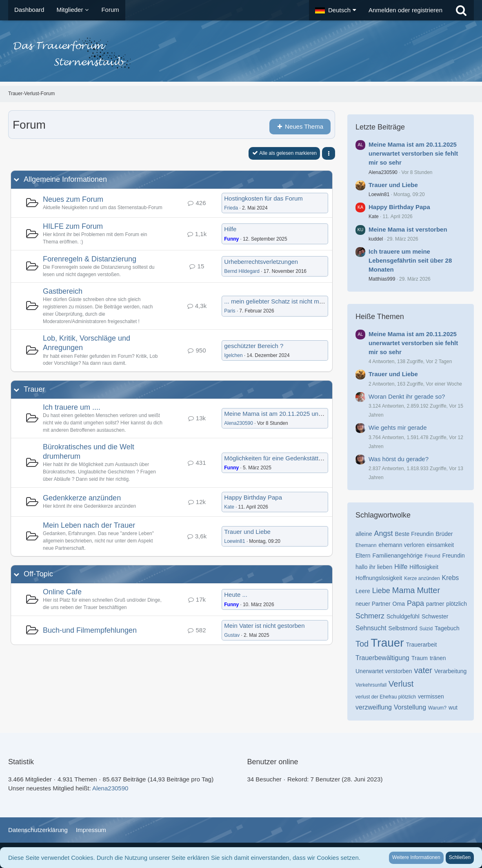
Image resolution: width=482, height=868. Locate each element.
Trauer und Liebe (247, 532)
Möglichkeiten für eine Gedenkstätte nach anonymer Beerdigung (311, 458)
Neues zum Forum (73, 199)
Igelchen (233, 355)
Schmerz (370, 616)
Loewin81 (234, 541)
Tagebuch (447, 628)
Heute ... (236, 595)
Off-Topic (38, 574)
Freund (433, 556)
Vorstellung (410, 707)
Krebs (451, 578)
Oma (399, 604)
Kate (229, 507)
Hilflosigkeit (424, 567)
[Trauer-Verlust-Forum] (241, 53)
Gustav (232, 635)
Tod (362, 644)
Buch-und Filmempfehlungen (90, 630)
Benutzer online (273, 762)
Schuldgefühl (403, 616)
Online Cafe (62, 592)
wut (453, 707)
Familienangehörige (398, 556)
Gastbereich (63, 291)
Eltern (363, 556)
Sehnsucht (371, 628)
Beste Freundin (414, 534)
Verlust (401, 684)
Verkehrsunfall (371, 685)
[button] (336, 10)
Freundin (454, 556)
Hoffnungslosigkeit (379, 578)
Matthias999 (382, 279)
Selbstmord (403, 628)
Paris (230, 311)
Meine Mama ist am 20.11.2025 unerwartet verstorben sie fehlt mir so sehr (325, 414)
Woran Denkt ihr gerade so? (407, 396)
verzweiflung (374, 707)
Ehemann (366, 545)
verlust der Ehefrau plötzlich (386, 697)
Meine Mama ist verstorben (408, 229)
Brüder (444, 534)
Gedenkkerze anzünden (82, 498)
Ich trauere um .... (72, 407)
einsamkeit (440, 545)
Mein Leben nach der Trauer (89, 525)
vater (423, 670)
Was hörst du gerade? (399, 459)
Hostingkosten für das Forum (263, 198)
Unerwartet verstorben (384, 671)
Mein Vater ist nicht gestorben (264, 626)
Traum (420, 658)
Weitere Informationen (416, 857)
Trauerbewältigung (382, 658)
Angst (383, 533)
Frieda (231, 208)
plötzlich (456, 604)
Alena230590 (239, 423)
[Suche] (461, 10)
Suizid (426, 629)
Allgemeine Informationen (65, 179)
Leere (363, 591)
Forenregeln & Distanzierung (90, 259)
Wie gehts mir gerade (398, 427)
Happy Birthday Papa (253, 497)
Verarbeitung (450, 671)
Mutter (428, 590)
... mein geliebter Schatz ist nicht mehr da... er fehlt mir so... (305, 301)
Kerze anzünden (422, 578)
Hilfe (230, 229)
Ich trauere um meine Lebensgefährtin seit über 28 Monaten (410, 260)
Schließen (460, 857)
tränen (438, 658)
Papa (415, 603)
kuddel (376, 239)
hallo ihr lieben (374, 567)
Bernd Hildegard (242, 271)
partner (435, 604)
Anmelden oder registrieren (405, 10)
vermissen (431, 696)
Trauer (34, 389)
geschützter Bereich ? (254, 346)
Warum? (437, 708)
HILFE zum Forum (73, 226)
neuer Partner (373, 604)
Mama (404, 590)
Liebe (381, 591)
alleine (364, 534)
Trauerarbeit (422, 645)
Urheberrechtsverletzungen (261, 262)
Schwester (435, 616)
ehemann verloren (401, 545)
